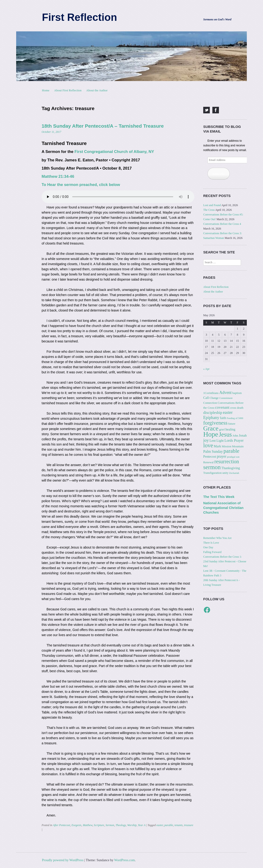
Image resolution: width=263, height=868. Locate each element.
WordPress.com (124, 860)
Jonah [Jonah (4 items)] (243, 435)
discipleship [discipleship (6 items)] (213, 413)
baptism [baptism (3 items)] (237, 393)
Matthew (88, 825)
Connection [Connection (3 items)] (210, 403)
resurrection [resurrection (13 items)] (227, 462)
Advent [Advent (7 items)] (225, 393)
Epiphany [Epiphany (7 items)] (211, 418)
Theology (121, 825)
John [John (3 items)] (235, 436)
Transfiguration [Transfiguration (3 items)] (212, 473)
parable (169, 825)
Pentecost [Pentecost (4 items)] (210, 456)
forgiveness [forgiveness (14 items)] (215, 423)
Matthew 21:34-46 (58, 176)
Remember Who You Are (217, 538)
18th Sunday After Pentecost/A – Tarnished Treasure (103, 126)
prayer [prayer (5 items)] (222, 456)
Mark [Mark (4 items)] (217, 446)
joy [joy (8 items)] (206, 440)
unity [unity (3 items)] (225, 473)
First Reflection (79, 17)
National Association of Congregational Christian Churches (223, 508)
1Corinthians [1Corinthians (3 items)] (211, 393)
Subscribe (219, 174)
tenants (179, 825)
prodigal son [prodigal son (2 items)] (233, 457)
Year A (142, 825)
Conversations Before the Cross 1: (223, 557)
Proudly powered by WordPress (63, 860)
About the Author (97, 90)
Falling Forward (212, 552)
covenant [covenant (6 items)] (222, 407)
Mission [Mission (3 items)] (227, 446)
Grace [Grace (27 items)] (211, 428)
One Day (208, 547)
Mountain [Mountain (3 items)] (238, 446)
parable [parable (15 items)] (231, 451)
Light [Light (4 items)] (220, 441)
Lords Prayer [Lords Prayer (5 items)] (234, 440)
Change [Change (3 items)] (214, 398)
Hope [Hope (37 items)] (211, 434)
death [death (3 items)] (240, 408)
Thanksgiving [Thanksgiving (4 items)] (231, 468)
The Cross (209, 210)
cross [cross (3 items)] (233, 408)
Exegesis (76, 825)
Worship (132, 825)
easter (160, 825)
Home (46, 90)
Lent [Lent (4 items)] (213, 441)
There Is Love (211, 543)
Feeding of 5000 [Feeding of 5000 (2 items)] (235, 418)
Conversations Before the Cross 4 (222, 224)
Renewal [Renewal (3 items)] (208, 462)
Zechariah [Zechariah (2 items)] (234, 473)
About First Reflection (68, 90)
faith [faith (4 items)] (223, 418)
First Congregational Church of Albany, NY (114, 152)
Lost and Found (212, 205)
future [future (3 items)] (232, 424)
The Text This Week (219, 497)
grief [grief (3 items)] (222, 430)
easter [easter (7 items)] (228, 412)
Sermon (110, 825)
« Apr (206, 369)
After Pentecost (61, 825)
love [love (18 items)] (208, 445)
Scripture (99, 825)
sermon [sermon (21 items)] (212, 467)
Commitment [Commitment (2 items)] (226, 398)
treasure (189, 825)
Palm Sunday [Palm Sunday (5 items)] (213, 451)
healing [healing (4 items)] (230, 429)
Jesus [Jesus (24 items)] (225, 435)
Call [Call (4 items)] (206, 398)
